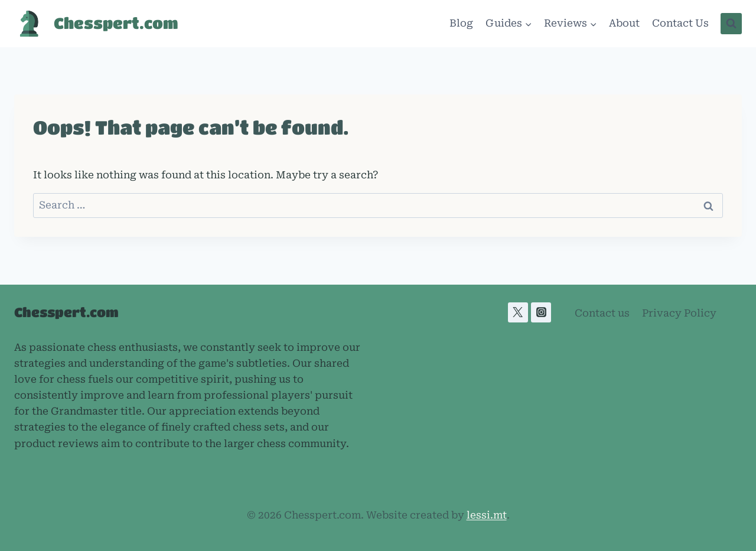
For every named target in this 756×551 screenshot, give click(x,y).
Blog (461, 23)
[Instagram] (541, 312)
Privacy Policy (679, 313)
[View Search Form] (731, 24)
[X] (518, 312)
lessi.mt (487, 515)
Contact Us (680, 23)
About (624, 23)
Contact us (602, 313)
